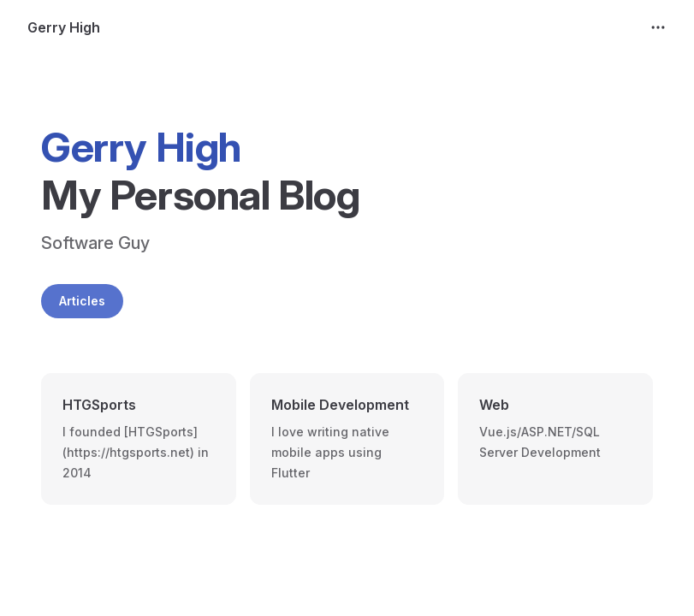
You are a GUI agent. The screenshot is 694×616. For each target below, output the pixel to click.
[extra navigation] (658, 27)
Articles (82, 301)
